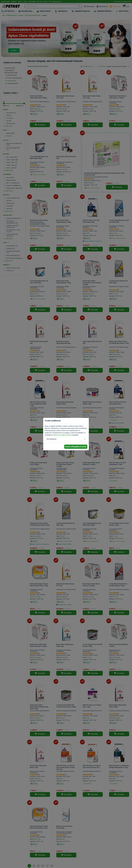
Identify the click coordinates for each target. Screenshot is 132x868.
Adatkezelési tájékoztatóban (62, 435)
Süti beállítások (52, 439)
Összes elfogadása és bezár (76, 447)
